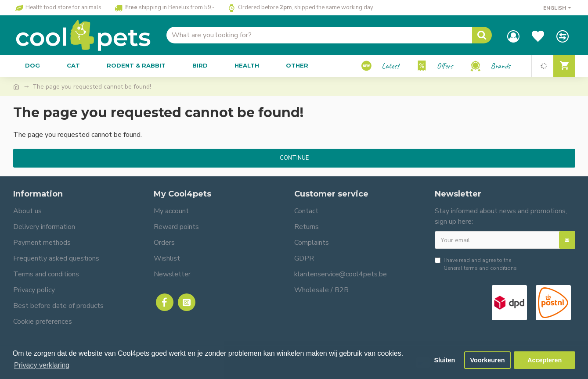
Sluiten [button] (444, 360)
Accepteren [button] (545, 360)
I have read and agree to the (476, 264)
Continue (294, 158)
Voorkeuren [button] (488, 360)
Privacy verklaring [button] (42, 365)
